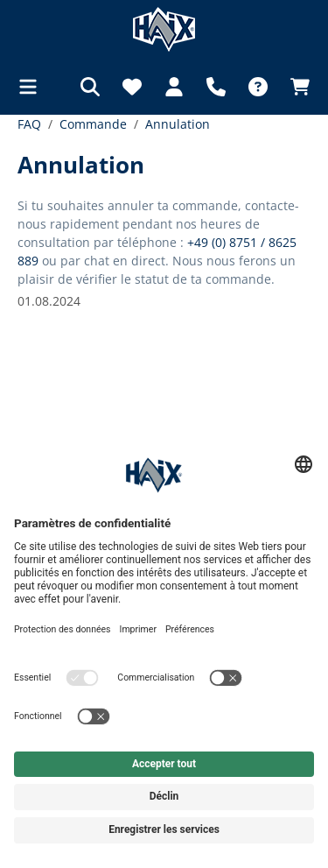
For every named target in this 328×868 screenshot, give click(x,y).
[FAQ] (258, 87)
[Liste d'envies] (132, 87)
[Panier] (295, 87)
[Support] (216, 87)
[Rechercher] (90, 87)
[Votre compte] (174, 87)
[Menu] (33, 87)
